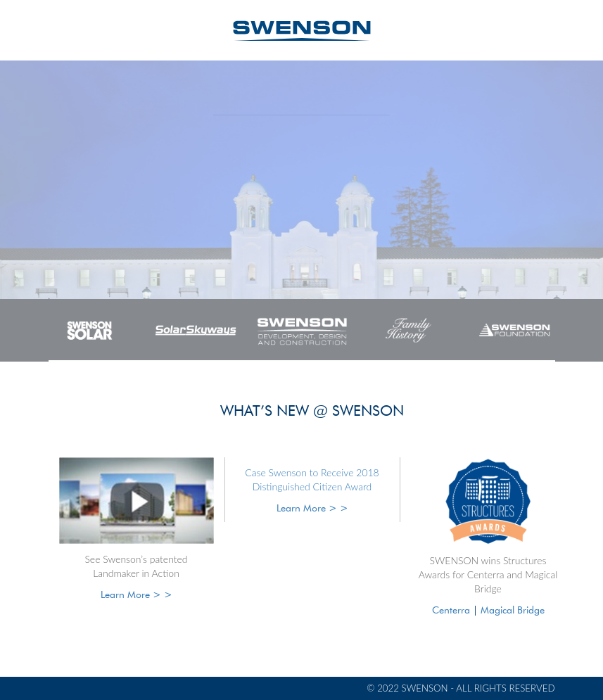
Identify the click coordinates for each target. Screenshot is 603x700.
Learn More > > (137, 594)
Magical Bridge (513, 610)
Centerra (451, 610)
